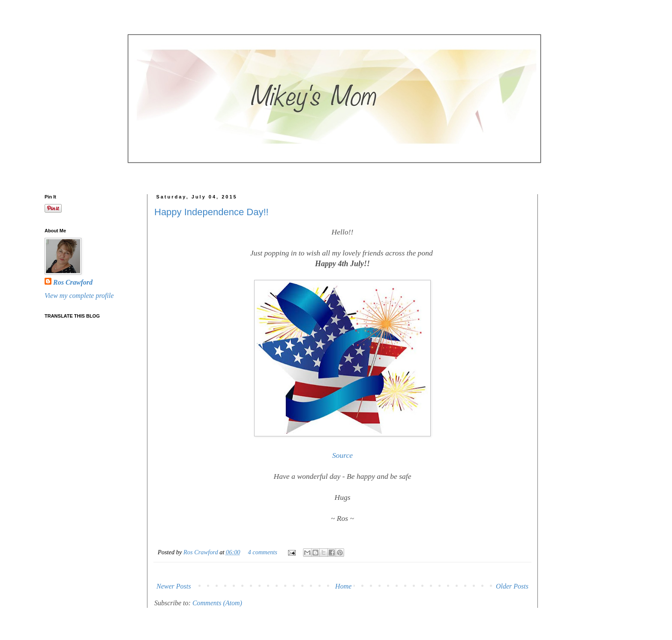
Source (342, 455)
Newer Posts (174, 586)
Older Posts (512, 586)
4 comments (263, 552)
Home (343, 586)
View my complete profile (79, 296)
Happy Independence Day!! (211, 212)
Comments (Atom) (217, 603)
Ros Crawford (201, 552)
